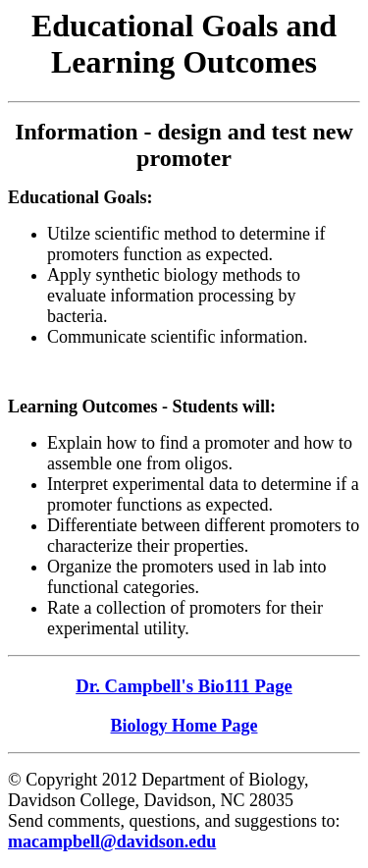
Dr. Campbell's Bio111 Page (184, 686)
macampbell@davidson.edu (112, 841)
